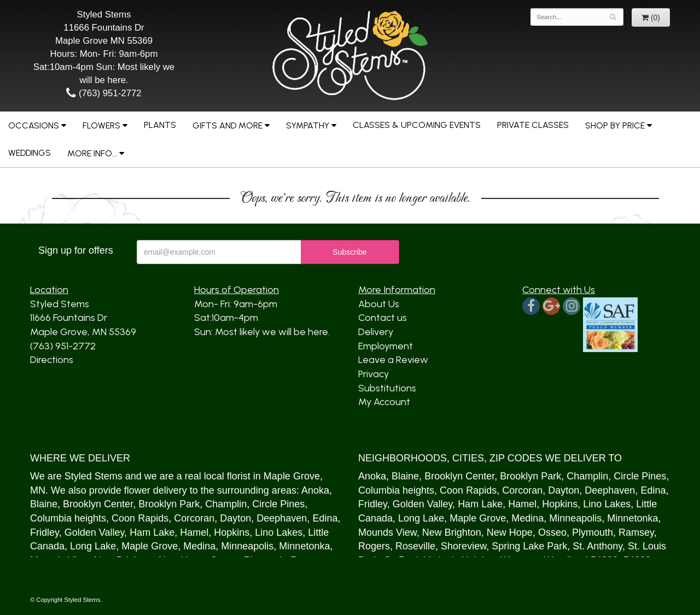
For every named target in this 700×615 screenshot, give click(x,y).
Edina (325, 518)
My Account (384, 402)
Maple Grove (292, 476)
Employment (386, 346)
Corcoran (194, 518)
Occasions (34, 125)
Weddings (30, 153)
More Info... (92, 153)
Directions (52, 360)
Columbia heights (68, 518)
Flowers (101, 125)
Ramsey (636, 532)
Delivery (376, 332)
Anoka (315, 490)
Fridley (45, 532)
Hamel (194, 532)
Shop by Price (615, 125)
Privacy (374, 374)
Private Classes (533, 125)
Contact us (383, 318)
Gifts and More (227, 125)
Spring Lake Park (529, 546)
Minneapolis (247, 546)
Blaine (44, 504)
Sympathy (308, 125)
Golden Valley (94, 532)
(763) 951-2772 (104, 93)
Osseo (552, 532)
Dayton (235, 518)
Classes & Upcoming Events (417, 125)
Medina (199, 546)
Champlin (226, 504)
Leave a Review (393, 360)
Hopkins (232, 532)
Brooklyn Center (98, 504)
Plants (160, 125)
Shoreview (463, 546)
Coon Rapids (140, 518)
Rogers (374, 546)
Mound (373, 532)
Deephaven (282, 518)
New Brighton (452, 532)
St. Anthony (597, 546)
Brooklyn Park (169, 504)
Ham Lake (152, 532)
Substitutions (387, 388)
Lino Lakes (279, 532)
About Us (379, 304)
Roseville (415, 546)
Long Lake (93, 546)
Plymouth (593, 532)
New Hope (510, 532)
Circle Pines (278, 504)
